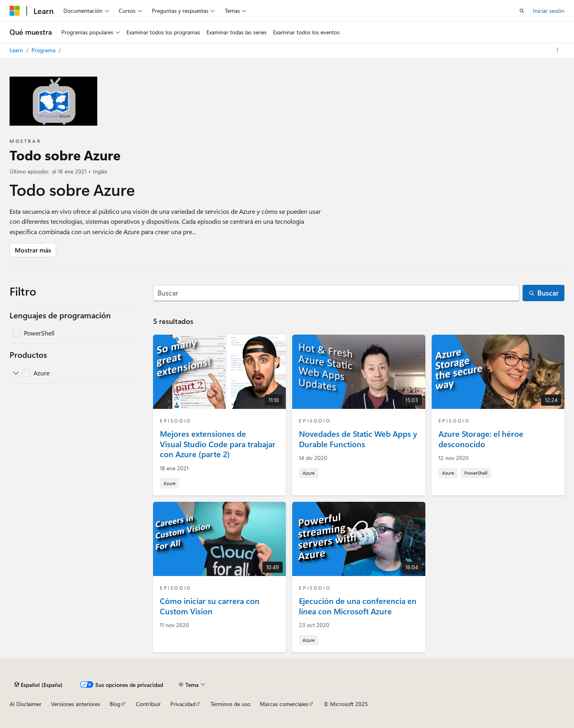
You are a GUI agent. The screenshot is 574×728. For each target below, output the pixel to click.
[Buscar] (336, 293)
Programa (44, 50)
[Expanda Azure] (16, 373)
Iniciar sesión (549, 11)
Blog (115, 704)
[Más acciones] (557, 50)
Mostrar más (33, 250)
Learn (17, 50)
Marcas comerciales (284, 704)
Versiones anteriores (76, 704)
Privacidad (183, 704)
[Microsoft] (15, 11)
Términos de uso (230, 704)
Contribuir (148, 704)
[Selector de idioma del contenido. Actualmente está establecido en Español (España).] (38, 685)
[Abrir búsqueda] (522, 11)
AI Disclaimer (26, 704)
